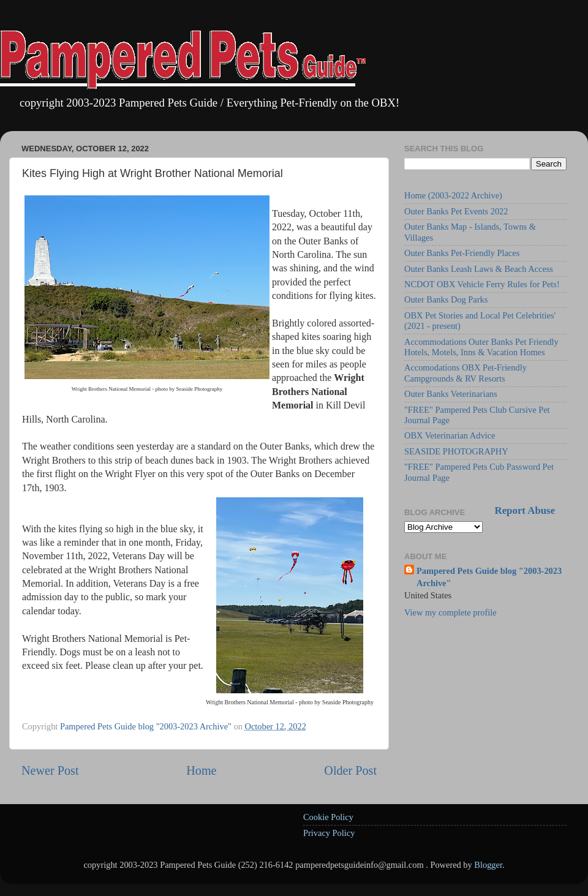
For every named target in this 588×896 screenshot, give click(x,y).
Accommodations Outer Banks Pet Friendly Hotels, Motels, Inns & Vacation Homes (481, 347)
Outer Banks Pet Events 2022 (456, 211)
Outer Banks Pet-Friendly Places (462, 253)
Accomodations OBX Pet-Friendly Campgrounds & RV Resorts (466, 373)
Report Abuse (525, 510)
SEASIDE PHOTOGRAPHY (456, 451)
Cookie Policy (328, 817)
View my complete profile (450, 612)
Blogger (488, 865)
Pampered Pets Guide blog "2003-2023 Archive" (489, 577)
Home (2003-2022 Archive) (453, 195)
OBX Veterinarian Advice (450, 435)
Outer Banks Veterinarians (451, 394)
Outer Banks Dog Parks (446, 299)
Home (201, 770)
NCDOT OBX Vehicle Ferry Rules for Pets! (482, 284)
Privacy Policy (329, 833)
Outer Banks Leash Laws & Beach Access (479, 269)
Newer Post (50, 770)
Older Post (350, 770)
